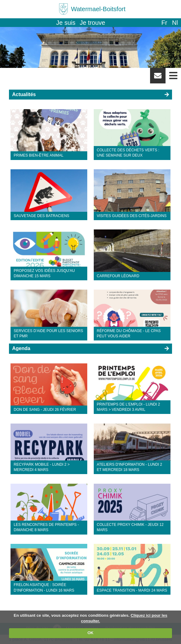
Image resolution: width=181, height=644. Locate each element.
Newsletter (158, 78)
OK (91, 633)
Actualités (24, 94)
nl (175, 23)
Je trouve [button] (93, 23)
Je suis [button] (66, 23)
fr (164, 23)
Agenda (21, 348)
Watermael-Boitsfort (98, 9)
